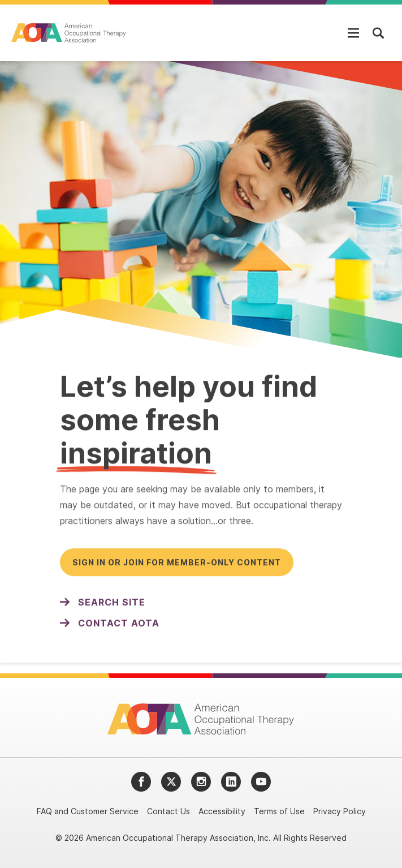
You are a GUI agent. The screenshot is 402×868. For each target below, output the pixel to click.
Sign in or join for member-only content (177, 564)
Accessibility (222, 811)
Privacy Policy (340, 811)
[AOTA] (69, 33)
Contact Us (168, 811)
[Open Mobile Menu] (353, 33)
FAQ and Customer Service (88, 811)
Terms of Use (279, 811)
